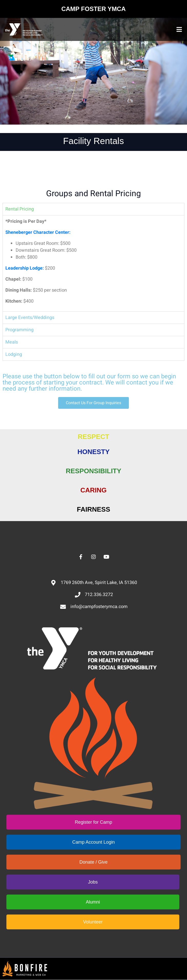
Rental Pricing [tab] (20, 209)
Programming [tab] (19, 330)
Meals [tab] (12, 342)
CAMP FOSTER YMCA (93, 9)
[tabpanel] (93, 263)
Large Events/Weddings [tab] (30, 318)
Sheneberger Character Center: (38, 232)
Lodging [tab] (14, 354)
